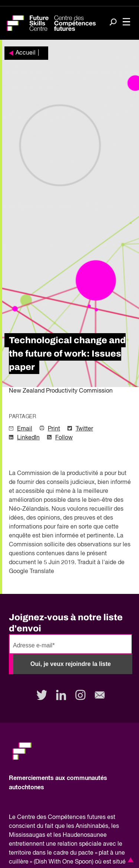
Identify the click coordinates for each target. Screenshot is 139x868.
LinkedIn (28, 438)
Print (54, 429)
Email (25, 429)
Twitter (84, 429)
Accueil (26, 53)
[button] (129, 860)
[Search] (113, 23)
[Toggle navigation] (126, 22)
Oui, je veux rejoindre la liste (71, 664)
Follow (64, 438)
